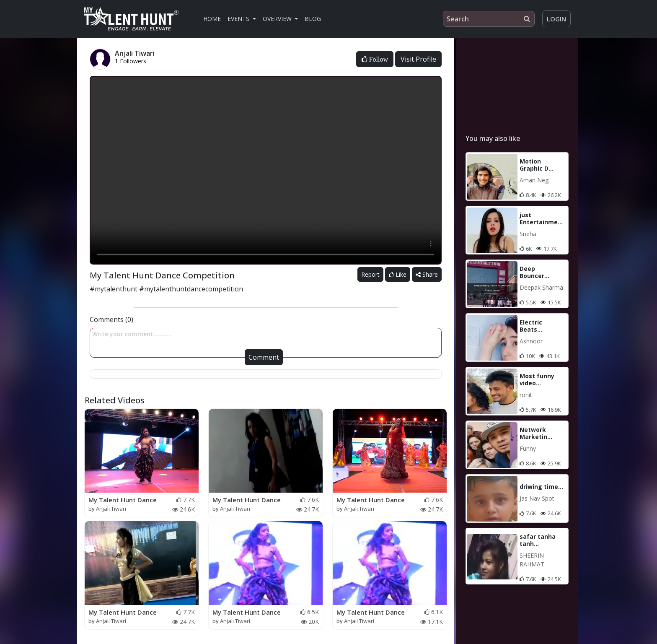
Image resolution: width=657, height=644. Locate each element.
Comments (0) (111, 319)
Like (398, 274)
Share (427, 274)
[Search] (489, 19)
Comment (264, 357)
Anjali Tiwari (111, 509)
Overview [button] (278, 19)
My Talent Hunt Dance (123, 500)
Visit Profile (418, 59)
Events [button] (239, 19)
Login (556, 19)
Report (370, 274)
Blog (313, 19)
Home (212, 19)
